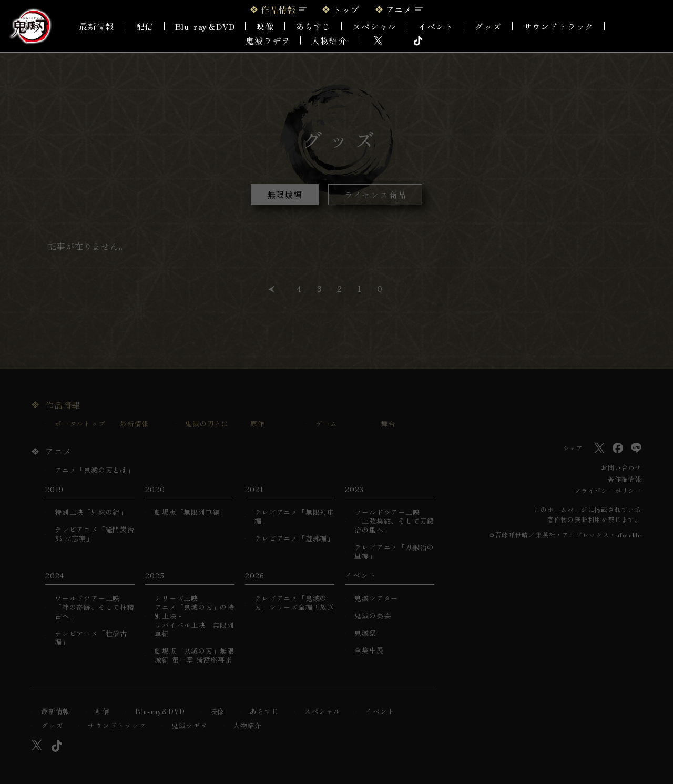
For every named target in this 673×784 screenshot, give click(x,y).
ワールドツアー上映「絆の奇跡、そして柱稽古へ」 (95, 608)
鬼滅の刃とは (207, 424)
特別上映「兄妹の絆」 (91, 512)
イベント (380, 712)
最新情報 (96, 26)
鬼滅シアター (376, 599)
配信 (145, 26)
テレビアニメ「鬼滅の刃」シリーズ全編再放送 (294, 603)
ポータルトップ (80, 424)
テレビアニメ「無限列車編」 (294, 517)
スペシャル (374, 26)
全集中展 (369, 651)
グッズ (488, 26)
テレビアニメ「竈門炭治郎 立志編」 (95, 534)
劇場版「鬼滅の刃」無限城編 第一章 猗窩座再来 (195, 656)
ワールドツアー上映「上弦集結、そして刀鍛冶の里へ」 (394, 521)
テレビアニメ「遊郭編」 (294, 539)
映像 (265, 26)
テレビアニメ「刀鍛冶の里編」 (394, 552)
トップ (346, 9)
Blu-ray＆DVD (205, 26)
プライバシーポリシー (608, 490)
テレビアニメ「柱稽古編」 (91, 638)
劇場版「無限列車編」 (191, 512)
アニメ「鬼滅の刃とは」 (95, 470)
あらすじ (313, 26)
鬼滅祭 (365, 633)
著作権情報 (625, 479)
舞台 (388, 424)
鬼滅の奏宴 (373, 616)
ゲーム (326, 424)
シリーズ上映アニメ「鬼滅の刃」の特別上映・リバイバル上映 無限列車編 (195, 616)
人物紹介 (329, 40)
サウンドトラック (558, 26)
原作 (258, 424)
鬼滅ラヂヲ (268, 40)
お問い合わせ (621, 467)
